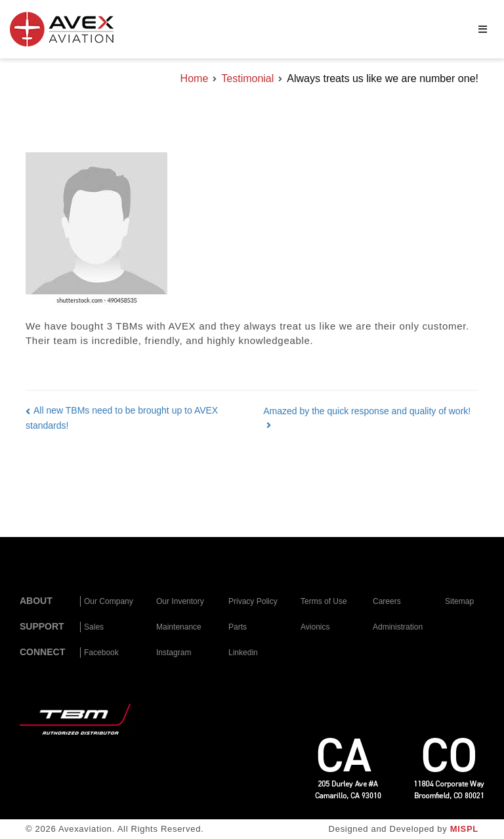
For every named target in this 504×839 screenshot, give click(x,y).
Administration (398, 627)
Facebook (101, 653)
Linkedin (243, 653)
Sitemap (459, 601)
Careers (387, 601)
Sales (94, 627)
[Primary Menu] (483, 30)
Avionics (315, 627)
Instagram (174, 653)
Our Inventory (180, 601)
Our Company (109, 601)
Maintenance (179, 627)
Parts (238, 627)
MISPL (464, 829)
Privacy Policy (253, 601)
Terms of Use (324, 601)
